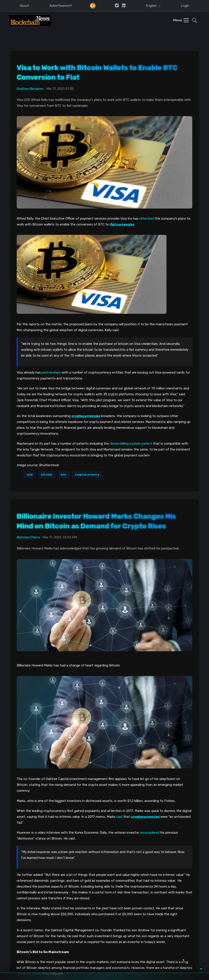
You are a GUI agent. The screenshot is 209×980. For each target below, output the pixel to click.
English (152, 6)
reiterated (147, 218)
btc (64, 475)
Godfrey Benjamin (30, 88)
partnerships (51, 372)
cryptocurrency (87, 475)
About (24, 6)
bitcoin (47, 475)
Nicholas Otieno (28, 537)
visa (30, 475)
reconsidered (150, 832)
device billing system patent (131, 444)
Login (185, 6)
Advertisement (61, 6)
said (119, 816)
